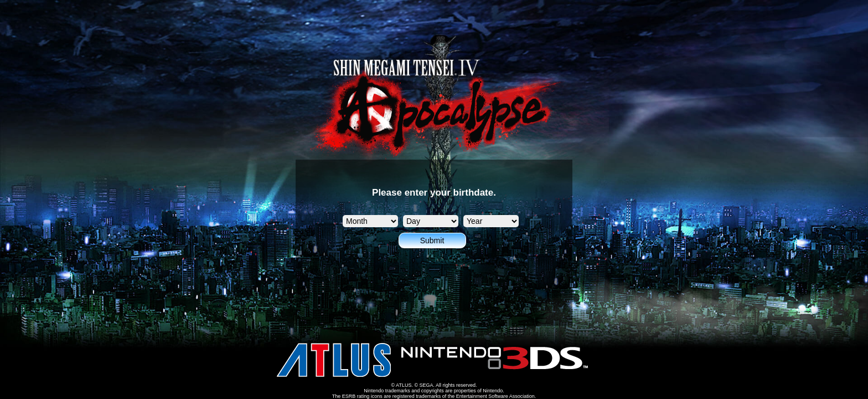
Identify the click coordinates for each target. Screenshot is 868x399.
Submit (432, 241)
